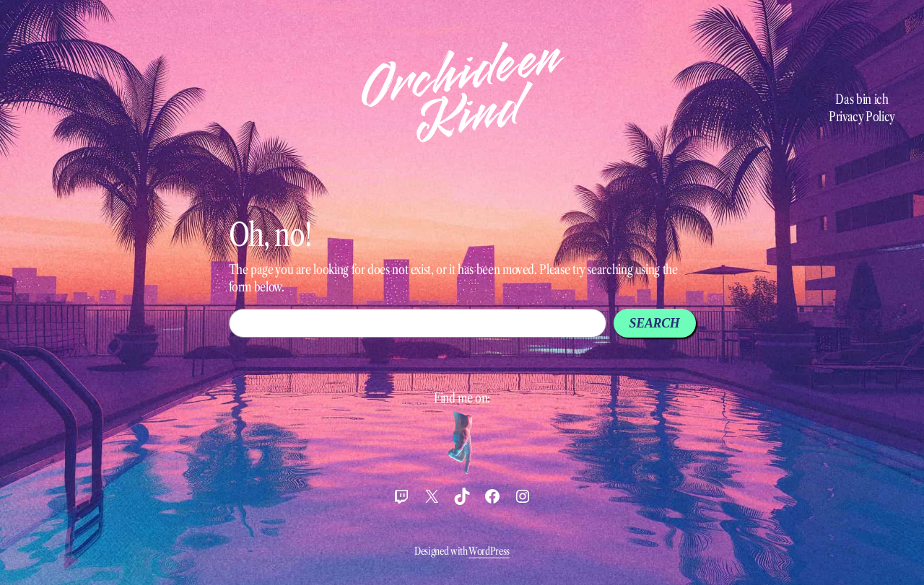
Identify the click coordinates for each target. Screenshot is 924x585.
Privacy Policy (862, 117)
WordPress (489, 551)
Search (655, 323)
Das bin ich (862, 100)
